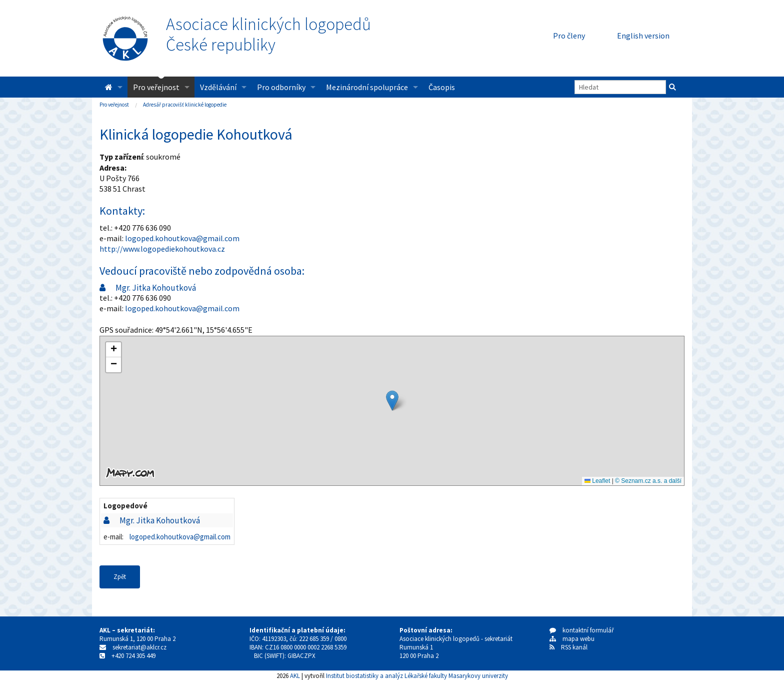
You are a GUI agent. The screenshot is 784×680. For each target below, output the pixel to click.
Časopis (442, 87)
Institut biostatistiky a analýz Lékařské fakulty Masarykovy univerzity (417, 675)
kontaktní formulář (582, 630)
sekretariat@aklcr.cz (139, 647)
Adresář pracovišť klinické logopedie (185, 105)
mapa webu (572, 639)
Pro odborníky (281, 87)
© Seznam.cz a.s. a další (648, 481)
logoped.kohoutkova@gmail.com (182, 238)
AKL (295, 675)
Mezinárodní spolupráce (367, 87)
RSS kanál (574, 647)
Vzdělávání (218, 87)
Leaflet (597, 481)
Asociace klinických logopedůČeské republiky (268, 35)
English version (643, 36)
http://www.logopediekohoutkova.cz (162, 249)
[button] (392, 401)
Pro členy (569, 36)
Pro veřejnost (156, 87)
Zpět (120, 577)
